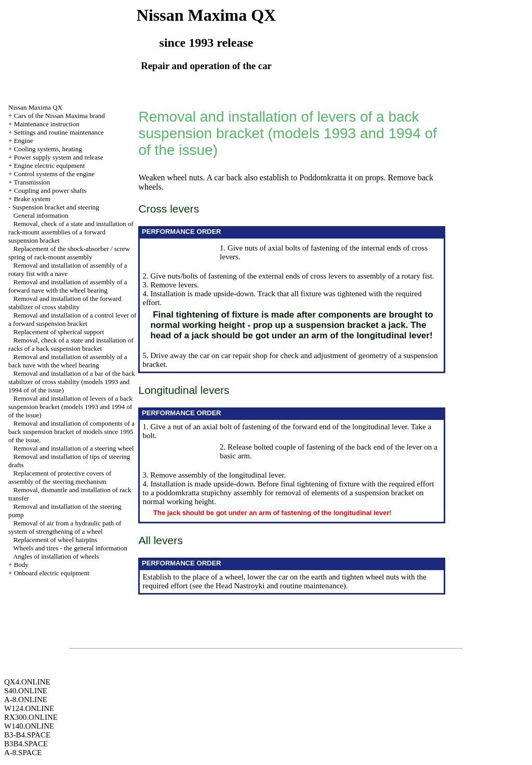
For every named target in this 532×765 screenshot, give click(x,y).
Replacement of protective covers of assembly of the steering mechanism (60, 477)
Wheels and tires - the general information (70, 548)
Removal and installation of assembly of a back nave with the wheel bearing (68, 361)
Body (21, 565)
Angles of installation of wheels (56, 556)
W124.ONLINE (29, 708)
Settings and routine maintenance (59, 132)
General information (41, 215)
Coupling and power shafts (50, 190)
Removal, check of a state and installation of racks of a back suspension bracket (71, 344)
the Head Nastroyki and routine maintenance (274, 586)
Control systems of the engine (54, 174)
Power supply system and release (59, 157)
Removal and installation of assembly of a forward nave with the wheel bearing (68, 286)
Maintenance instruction (47, 124)
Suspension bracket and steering (56, 207)
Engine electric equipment (49, 166)
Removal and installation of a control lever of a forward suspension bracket (72, 319)
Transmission (32, 182)
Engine (24, 141)
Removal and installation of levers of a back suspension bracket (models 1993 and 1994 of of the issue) (70, 407)
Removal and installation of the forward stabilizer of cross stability (65, 303)
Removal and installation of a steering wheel (74, 448)
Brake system (32, 199)
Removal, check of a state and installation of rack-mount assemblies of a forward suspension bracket (71, 232)
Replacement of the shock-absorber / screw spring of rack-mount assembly (69, 253)
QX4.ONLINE (27, 682)
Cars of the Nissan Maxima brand (59, 116)
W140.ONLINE (29, 726)
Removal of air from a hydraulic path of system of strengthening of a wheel (65, 527)
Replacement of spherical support (59, 332)
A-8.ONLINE (26, 700)
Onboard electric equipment (52, 573)
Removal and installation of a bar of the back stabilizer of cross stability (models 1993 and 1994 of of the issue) (72, 382)
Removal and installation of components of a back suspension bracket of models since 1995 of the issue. (71, 432)
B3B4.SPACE (26, 744)
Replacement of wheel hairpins (55, 540)
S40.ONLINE (26, 691)
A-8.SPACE (23, 753)
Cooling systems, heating (48, 149)
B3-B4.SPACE (27, 735)
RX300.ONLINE (31, 717)
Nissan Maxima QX (35, 107)
